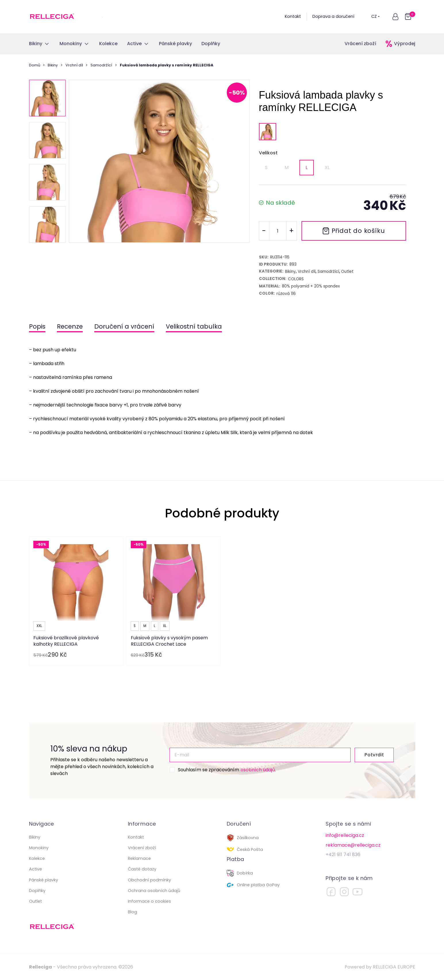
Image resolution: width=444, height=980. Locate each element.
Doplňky (37, 891)
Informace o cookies (149, 901)
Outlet (35, 901)
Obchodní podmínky (149, 880)
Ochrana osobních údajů (154, 891)
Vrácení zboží (360, 44)
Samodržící (101, 65)
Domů (35, 65)
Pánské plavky (44, 880)
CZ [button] (376, 16)
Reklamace (139, 858)
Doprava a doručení (333, 16)
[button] (395, 17)
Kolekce (37, 858)
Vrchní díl (74, 65)
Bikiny (53, 65)
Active (35, 869)
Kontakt (293, 16)
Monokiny (39, 848)
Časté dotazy (142, 869)
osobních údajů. (258, 770)
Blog (132, 912)
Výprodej (405, 44)
